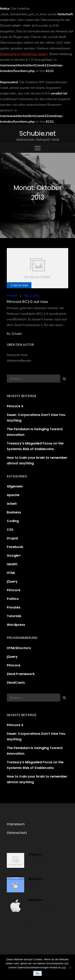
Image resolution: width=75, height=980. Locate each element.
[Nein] (70, 967)
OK (37, 974)
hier (64, 967)
